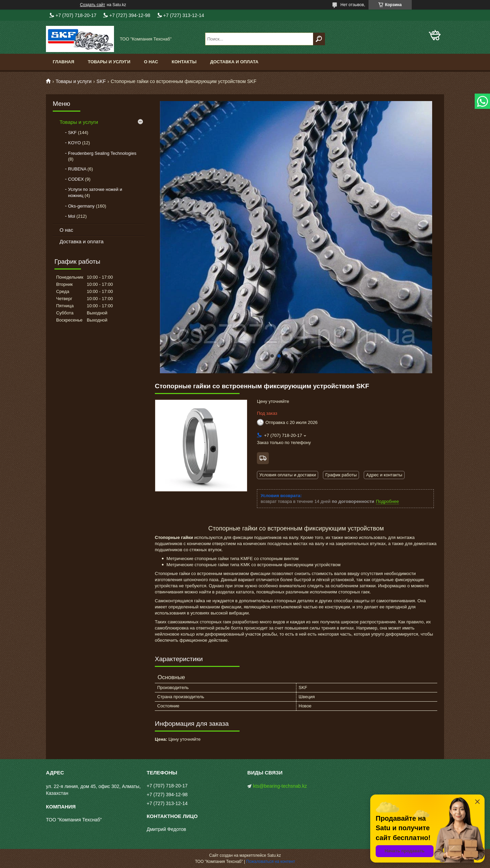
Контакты (184, 62)
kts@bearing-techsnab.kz (280, 786)
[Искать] (319, 39)
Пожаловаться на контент (271, 862)
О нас (151, 62)
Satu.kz (274, 855)
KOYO (75, 143)
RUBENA (77, 169)
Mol (72, 216)
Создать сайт (93, 5)
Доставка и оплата (234, 62)
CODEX (76, 179)
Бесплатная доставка (263, 458)
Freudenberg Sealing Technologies (102, 153)
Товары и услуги (109, 62)
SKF (101, 81)
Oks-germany (81, 206)
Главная (63, 62)
